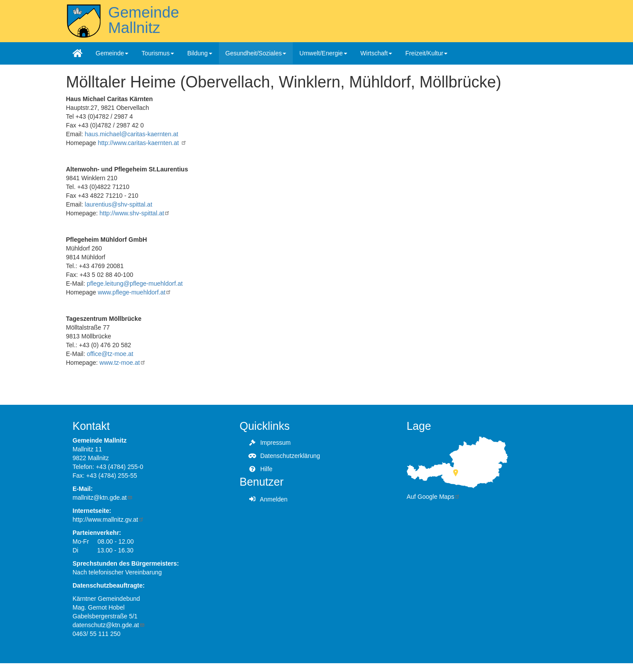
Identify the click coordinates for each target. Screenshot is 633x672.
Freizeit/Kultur (426, 53)
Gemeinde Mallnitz (144, 20)
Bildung (200, 53)
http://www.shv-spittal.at (135, 213)
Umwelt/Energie (323, 53)
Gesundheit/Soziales (256, 53)
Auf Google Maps (433, 497)
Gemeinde (112, 53)
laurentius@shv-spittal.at (119, 204)
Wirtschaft (376, 53)
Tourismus (158, 53)
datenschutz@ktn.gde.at (109, 625)
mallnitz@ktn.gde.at (103, 498)
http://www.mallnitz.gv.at (108, 519)
